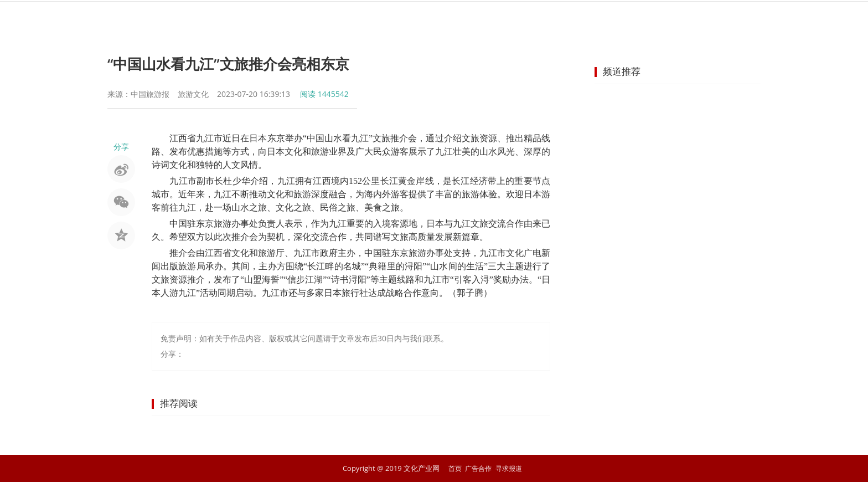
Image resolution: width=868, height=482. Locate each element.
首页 (266, 19)
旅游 (465, 19)
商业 (664, 19)
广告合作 (478, 468)
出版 (505, 19)
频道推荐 (622, 71)
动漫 (585, 19)
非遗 (425, 19)
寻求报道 (510, 468)
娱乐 (345, 19)
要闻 (306, 19)
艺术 (385, 19)
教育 (624, 19)
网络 (545, 19)
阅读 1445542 (324, 94)
